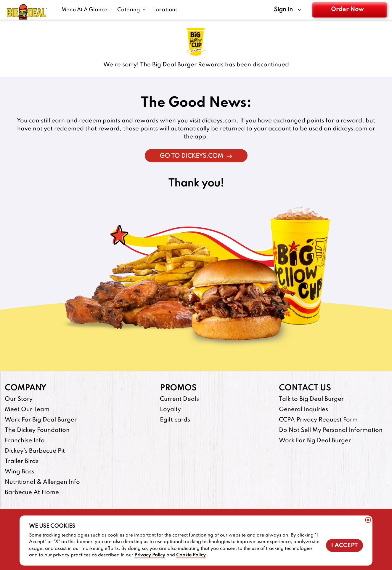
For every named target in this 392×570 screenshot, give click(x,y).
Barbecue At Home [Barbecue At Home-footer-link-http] (32, 493)
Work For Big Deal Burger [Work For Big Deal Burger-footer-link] (41, 420)
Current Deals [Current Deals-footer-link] (179, 399)
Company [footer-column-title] (25, 388)
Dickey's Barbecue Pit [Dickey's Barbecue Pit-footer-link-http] (35, 451)
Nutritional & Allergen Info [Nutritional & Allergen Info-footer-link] (42, 482)
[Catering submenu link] (132, 10)
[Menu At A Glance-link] (86, 10)
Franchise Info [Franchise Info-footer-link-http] (25, 441)
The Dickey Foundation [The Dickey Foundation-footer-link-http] (37, 430)
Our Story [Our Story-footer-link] (19, 399)
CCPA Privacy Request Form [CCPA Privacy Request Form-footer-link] (318, 420)
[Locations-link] (165, 10)
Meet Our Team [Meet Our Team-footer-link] (27, 410)
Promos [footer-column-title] (178, 388)
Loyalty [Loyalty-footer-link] (170, 410)
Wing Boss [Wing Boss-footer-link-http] (20, 472)
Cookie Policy (191, 555)
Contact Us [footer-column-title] (305, 388)
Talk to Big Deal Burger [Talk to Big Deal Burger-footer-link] (311, 399)
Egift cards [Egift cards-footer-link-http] (175, 420)
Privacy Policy (150, 555)
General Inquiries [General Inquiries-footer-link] (303, 410)
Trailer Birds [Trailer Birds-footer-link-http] (22, 462)
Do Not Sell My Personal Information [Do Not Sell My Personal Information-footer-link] (331, 430)
